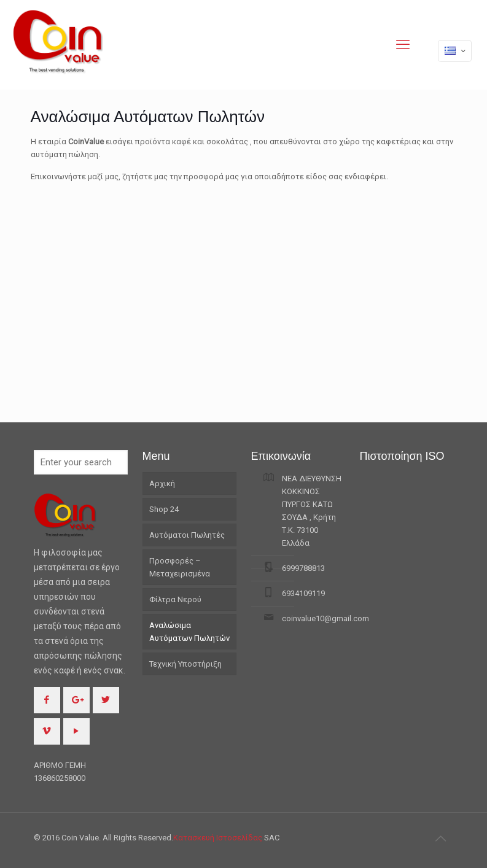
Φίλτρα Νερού (175, 599)
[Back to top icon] (441, 839)
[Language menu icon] (455, 51)
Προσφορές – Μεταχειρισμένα (180, 567)
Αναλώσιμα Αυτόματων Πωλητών (189, 632)
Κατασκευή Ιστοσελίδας (219, 838)
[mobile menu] (403, 45)
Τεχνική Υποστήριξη (185, 664)
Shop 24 (164, 509)
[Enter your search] (81, 462)
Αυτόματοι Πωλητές (187, 535)
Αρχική (162, 483)
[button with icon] (47, 700)
